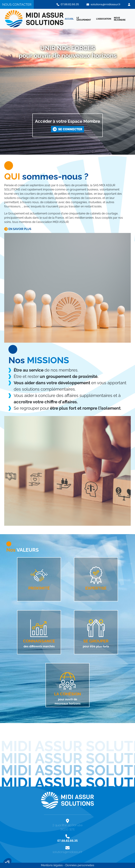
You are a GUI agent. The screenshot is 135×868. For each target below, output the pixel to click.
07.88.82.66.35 (67, 840)
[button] (129, 4)
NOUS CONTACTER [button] (17, 4)
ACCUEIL (69, 19)
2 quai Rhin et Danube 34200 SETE (67, 826)
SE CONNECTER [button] (67, 129)
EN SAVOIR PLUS (18, 229)
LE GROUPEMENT (84, 19)
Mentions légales (52, 865)
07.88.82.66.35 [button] (68, 4)
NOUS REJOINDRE (120, 19)
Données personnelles (80, 865)
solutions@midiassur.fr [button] (103, 4)
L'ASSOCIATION (104, 19)
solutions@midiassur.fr (67, 851)
